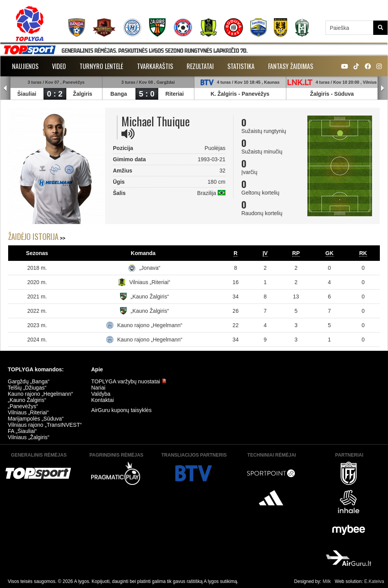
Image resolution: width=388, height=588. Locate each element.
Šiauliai (27, 94)
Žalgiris (83, 94)
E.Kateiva (374, 581)
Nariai (98, 388)
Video (59, 66)
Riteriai (174, 94)
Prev (5, 88)
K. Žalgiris (224, 94)
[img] (128, 134)
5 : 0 (147, 94)
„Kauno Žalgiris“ (150, 297)
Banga (119, 94)
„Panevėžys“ (23, 406)
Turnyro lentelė (101, 66)
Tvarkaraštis (155, 66)
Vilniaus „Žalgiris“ (29, 437)
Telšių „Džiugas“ (27, 388)
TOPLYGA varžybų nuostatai (129, 381)
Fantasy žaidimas (291, 66)
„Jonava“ (150, 268)
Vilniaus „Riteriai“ (150, 282)
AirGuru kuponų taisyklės (121, 410)
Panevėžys (256, 94)
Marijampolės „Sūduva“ (36, 419)
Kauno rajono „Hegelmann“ (150, 325)
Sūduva (344, 94)
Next (383, 88)
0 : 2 (55, 94)
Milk (327, 581)
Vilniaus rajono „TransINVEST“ (45, 425)
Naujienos (25, 66)
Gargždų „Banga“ (29, 381)
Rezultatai (200, 66)
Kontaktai (102, 400)
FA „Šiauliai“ (22, 431)
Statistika (241, 66)
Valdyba (101, 394)
